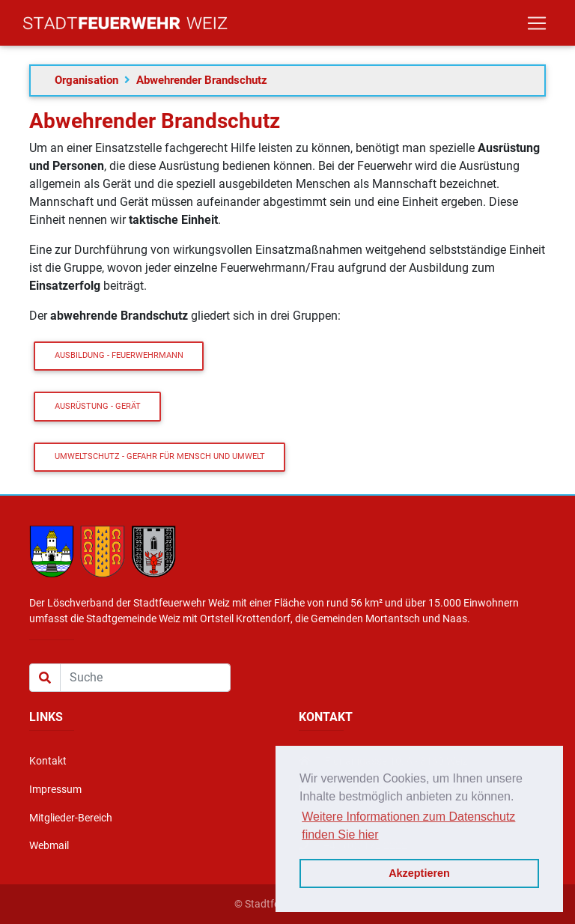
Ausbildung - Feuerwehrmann (119, 355)
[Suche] (145, 678)
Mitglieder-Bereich (71, 818)
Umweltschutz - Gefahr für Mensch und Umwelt (160, 456)
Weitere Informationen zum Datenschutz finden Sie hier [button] (408, 826)
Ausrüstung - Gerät (98, 406)
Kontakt (48, 761)
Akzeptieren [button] (419, 873)
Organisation (86, 80)
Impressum (55, 790)
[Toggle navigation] (537, 26)
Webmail (49, 846)
